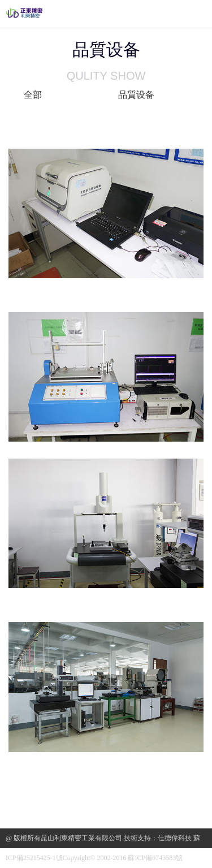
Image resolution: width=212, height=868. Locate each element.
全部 (33, 95)
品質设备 (136, 95)
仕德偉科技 (175, 838)
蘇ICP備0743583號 (155, 858)
